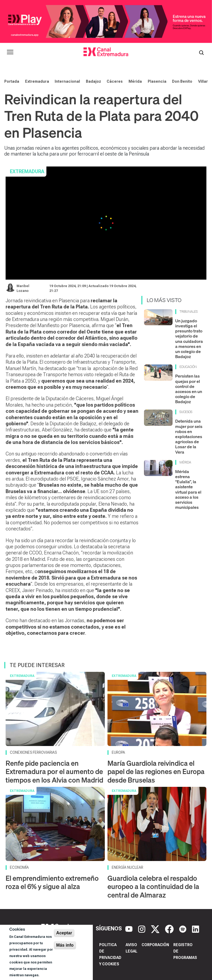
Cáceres (115, 81)
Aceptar (64, 933)
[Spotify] (183, 929)
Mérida (135, 81)
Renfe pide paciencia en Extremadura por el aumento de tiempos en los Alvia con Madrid (54, 771)
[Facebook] (170, 929)
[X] (156, 929)
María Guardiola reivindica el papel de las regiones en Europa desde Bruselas (156, 771)
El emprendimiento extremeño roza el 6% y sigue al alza (52, 882)
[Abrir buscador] (201, 52)
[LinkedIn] (196, 929)
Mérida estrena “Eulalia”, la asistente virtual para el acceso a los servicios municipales (188, 489)
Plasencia (157, 81)
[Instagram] (142, 929)
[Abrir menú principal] (10, 52)
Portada (12, 81)
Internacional (67, 81)
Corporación (155, 945)
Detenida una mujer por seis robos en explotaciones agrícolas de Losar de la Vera (189, 436)
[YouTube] (130, 929)
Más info (65, 945)
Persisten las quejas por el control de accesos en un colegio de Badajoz (189, 389)
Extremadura (37, 81)
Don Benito (182, 81)
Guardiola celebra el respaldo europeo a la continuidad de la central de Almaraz (153, 886)
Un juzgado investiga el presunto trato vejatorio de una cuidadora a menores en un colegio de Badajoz (189, 339)
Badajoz (93, 81)
